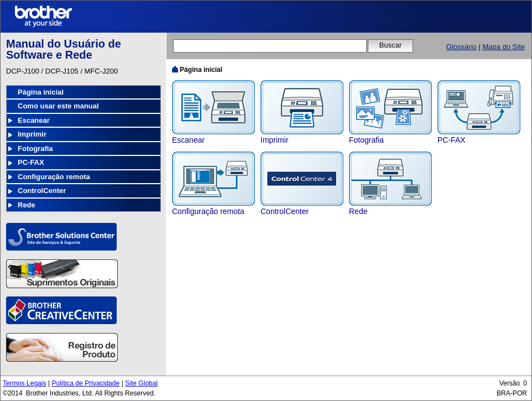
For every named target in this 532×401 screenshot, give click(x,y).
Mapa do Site (504, 47)
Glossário (461, 47)
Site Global (141, 383)
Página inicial (41, 92)
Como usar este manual (58, 106)
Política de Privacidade (85, 383)
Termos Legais (25, 383)
